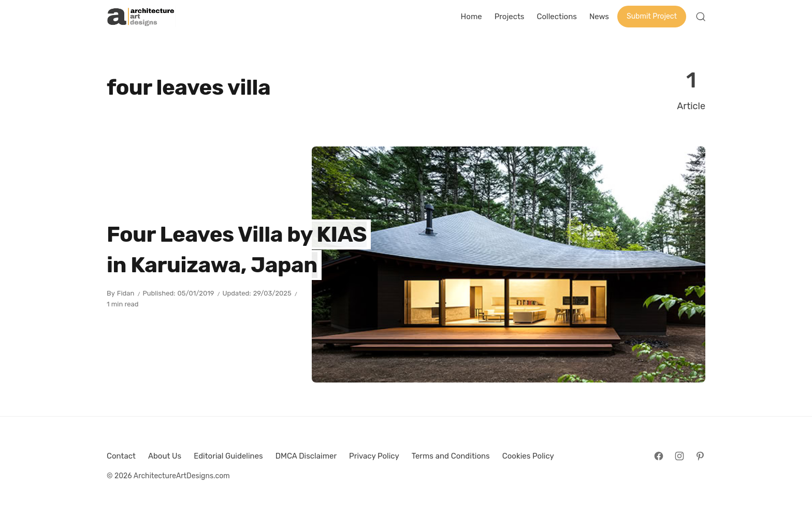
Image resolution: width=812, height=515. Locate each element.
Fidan (126, 293)
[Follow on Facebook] (659, 456)
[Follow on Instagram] (679, 456)
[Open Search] (701, 17)
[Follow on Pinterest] (700, 456)
